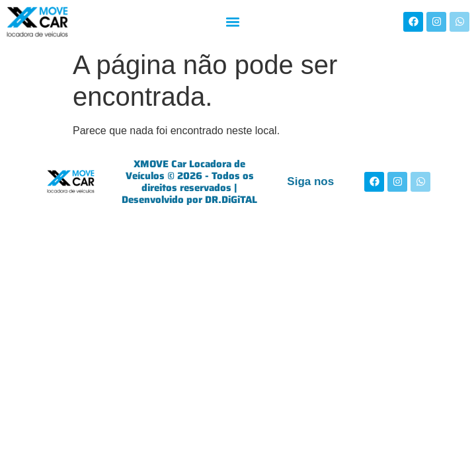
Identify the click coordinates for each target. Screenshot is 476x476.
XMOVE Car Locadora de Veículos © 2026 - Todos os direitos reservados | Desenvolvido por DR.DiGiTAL (189, 182)
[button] (232, 21)
